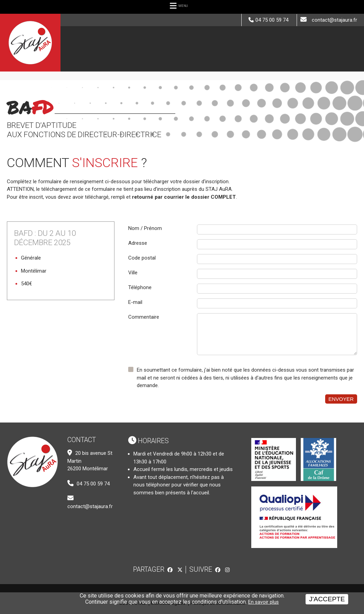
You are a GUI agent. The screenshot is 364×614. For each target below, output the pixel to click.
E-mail (135, 302)
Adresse (138, 243)
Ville (133, 273)
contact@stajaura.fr (334, 20)
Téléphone (140, 287)
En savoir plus (263, 602)
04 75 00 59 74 (272, 20)
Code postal (142, 258)
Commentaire (144, 317)
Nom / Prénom (145, 228)
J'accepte (327, 599)
